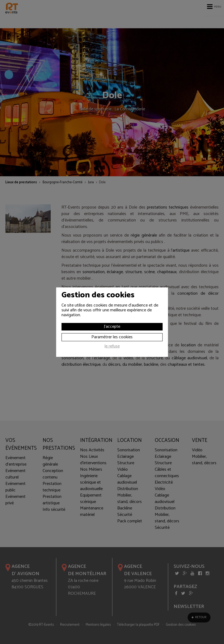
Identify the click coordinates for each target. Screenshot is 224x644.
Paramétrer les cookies (112, 337)
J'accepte (112, 327)
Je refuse (112, 347)
